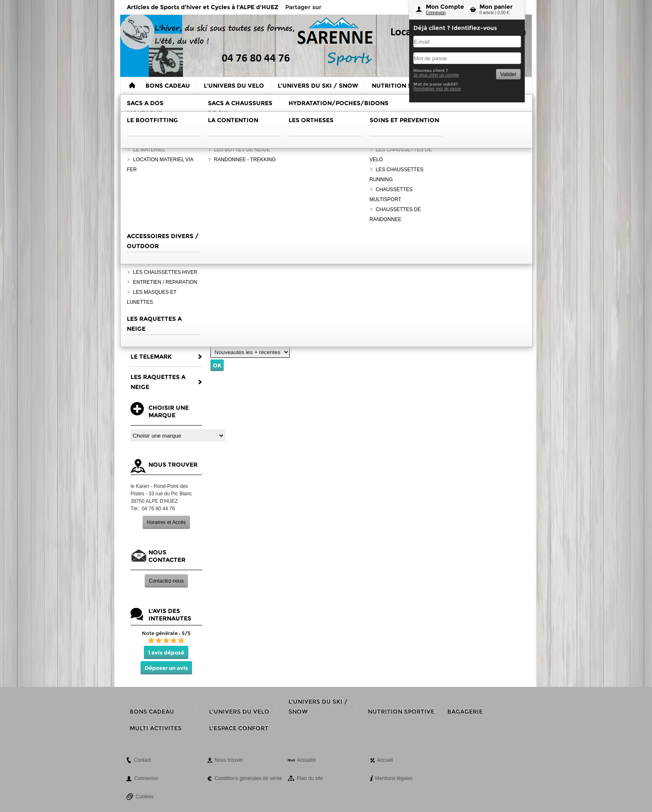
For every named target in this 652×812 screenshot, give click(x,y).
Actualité (306, 760)
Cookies (144, 797)
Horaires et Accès (166, 522)
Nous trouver (229, 760)
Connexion (436, 13)
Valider (508, 74)
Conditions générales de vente (248, 778)
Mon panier (496, 7)
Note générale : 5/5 (166, 633)
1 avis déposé (166, 652)
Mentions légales (394, 778)
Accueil (385, 760)
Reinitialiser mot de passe (437, 89)
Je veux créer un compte (436, 75)
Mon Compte (445, 7)
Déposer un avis (166, 668)
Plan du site (310, 778)
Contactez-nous (166, 581)
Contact (142, 760)
